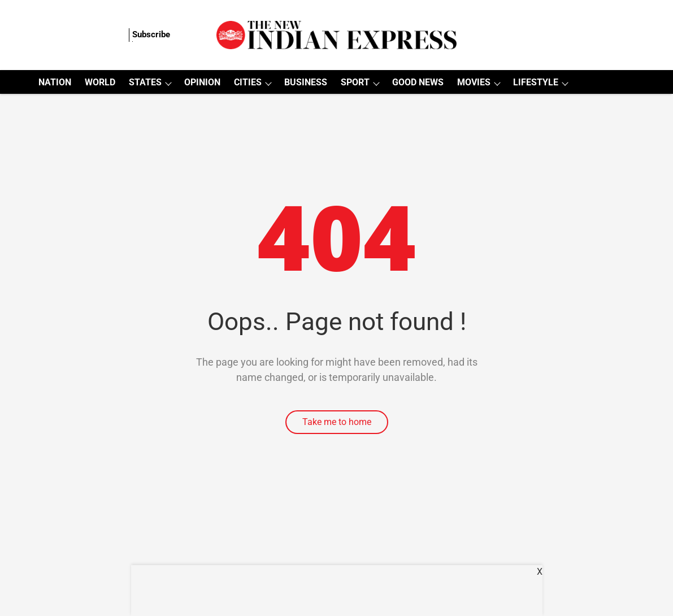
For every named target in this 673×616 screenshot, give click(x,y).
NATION (55, 82)
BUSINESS (306, 82)
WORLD (100, 82)
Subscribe (151, 34)
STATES (145, 82)
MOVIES (474, 82)
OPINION (202, 82)
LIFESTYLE (536, 82)
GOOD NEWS (418, 82)
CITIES (248, 82)
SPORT (355, 82)
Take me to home (337, 422)
